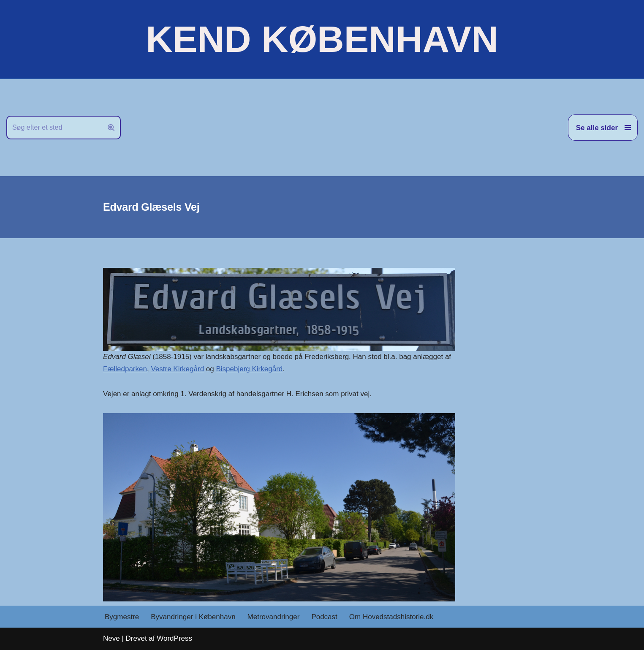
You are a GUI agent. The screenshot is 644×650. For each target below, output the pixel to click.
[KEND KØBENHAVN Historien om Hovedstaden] (322, 39)
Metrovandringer (274, 617)
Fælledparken (125, 369)
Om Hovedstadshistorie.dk (391, 617)
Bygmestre (122, 617)
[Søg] (54, 128)
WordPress (174, 638)
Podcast (324, 617)
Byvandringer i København (193, 617)
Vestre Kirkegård (177, 369)
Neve (111, 638)
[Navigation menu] (603, 128)
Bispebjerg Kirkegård (249, 369)
